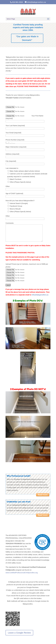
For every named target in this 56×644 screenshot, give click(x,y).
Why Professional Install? (19, 476)
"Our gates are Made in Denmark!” (27, 38)
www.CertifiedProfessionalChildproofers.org (22, 573)
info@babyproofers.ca (40, 295)
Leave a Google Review (19, 633)
